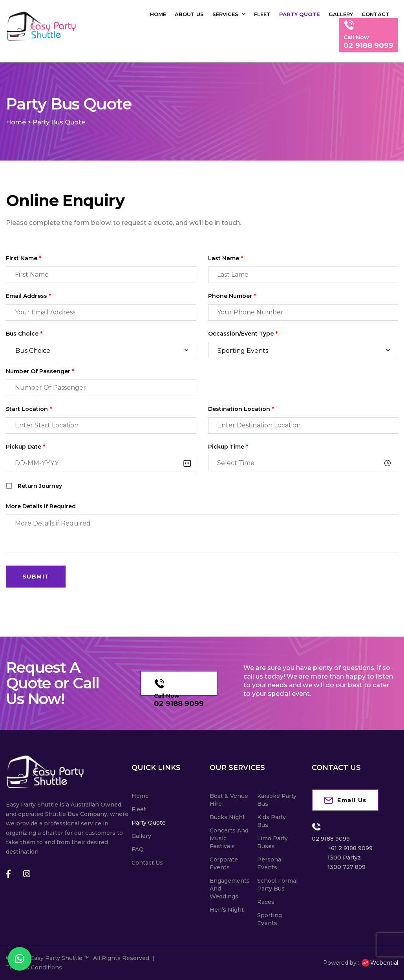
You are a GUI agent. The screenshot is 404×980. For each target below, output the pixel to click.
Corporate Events (224, 863)
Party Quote (300, 14)
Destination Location (241, 409)
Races (266, 902)
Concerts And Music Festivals (229, 838)
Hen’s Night (227, 910)
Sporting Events (270, 919)
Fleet (262, 14)
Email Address (28, 296)
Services (229, 14)
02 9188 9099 (179, 704)
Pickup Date (26, 447)
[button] (20, 959)
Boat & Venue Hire (229, 800)
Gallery (341, 14)
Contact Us (147, 863)
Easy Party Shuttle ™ (60, 958)
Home (158, 14)
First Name (24, 258)
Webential (379, 963)
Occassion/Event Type (243, 334)
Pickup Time (228, 447)
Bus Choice (24, 334)
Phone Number (232, 296)
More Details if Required (41, 506)
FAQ (138, 849)
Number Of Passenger (40, 371)
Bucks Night (227, 817)
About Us (189, 14)
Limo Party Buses (272, 842)
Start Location (29, 409)
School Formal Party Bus (277, 885)
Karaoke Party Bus (277, 800)
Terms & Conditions (34, 967)
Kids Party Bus (271, 821)
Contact (376, 14)
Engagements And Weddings (230, 889)
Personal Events (270, 863)
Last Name (226, 258)
